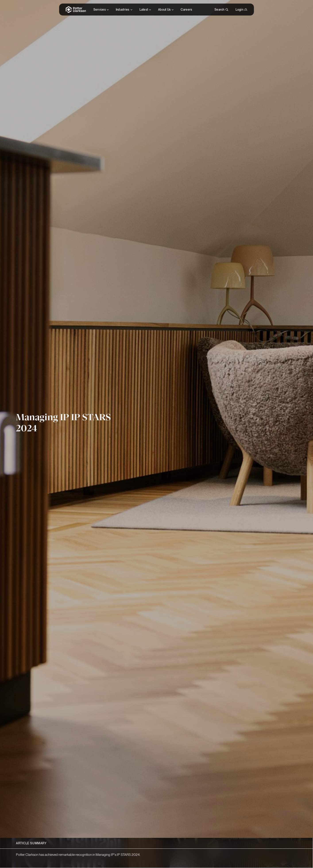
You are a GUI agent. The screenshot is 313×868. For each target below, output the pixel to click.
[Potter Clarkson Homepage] (76, 10)
